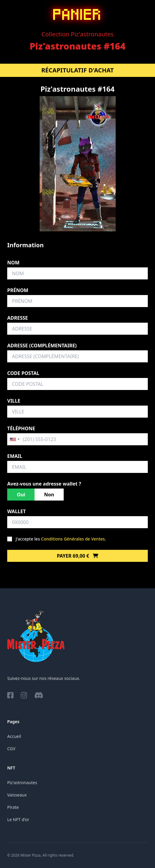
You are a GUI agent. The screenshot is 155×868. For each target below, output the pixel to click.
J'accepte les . (61, 539)
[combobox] (14, 439)
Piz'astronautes (22, 783)
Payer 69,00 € (77, 556)
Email (15, 456)
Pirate (13, 807)
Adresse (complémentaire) (42, 346)
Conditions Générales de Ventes (73, 539)
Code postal (23, 373)
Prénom (18, 290)
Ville (14, 401)
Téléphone (21, 428)
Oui (21, 495)
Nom (13, 263)
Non (49, 495)
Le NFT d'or (18, 819)
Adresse (18, 318)
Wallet (17, 511)
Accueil (14, 736)
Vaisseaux (17, 795)
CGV (11, 749)
